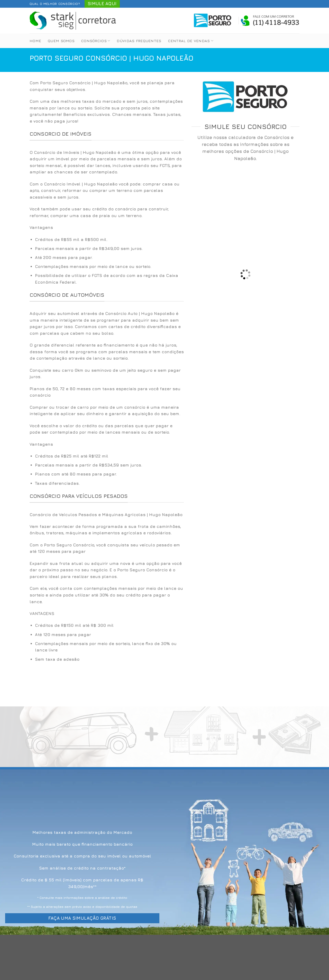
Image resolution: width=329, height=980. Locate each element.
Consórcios (96, 41)
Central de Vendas (191, 41)
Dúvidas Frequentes (139, 41)
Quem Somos (61, 41)
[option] (107, 261)
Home (35, 41)
